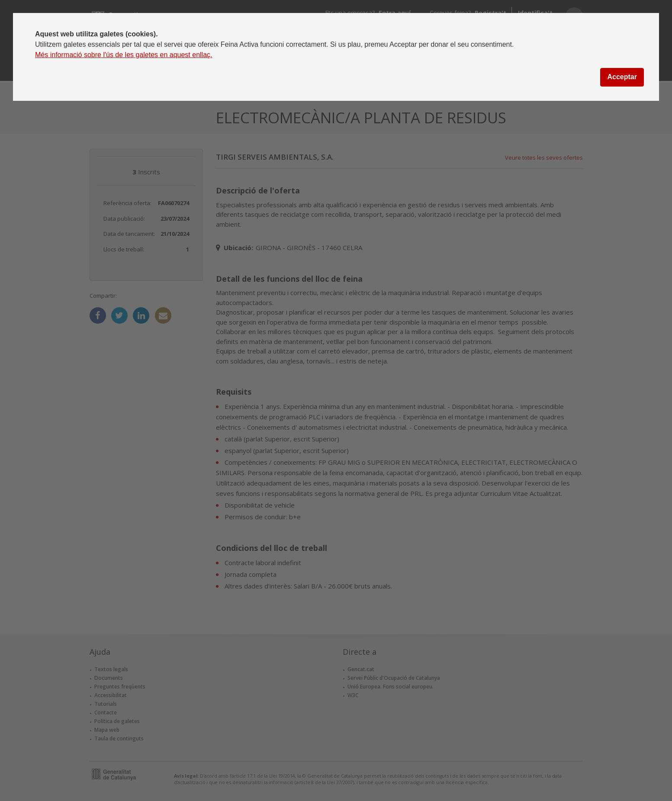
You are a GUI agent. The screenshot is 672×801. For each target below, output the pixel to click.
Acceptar (622, 77)
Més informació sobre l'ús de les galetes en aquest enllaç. (124, 55)
